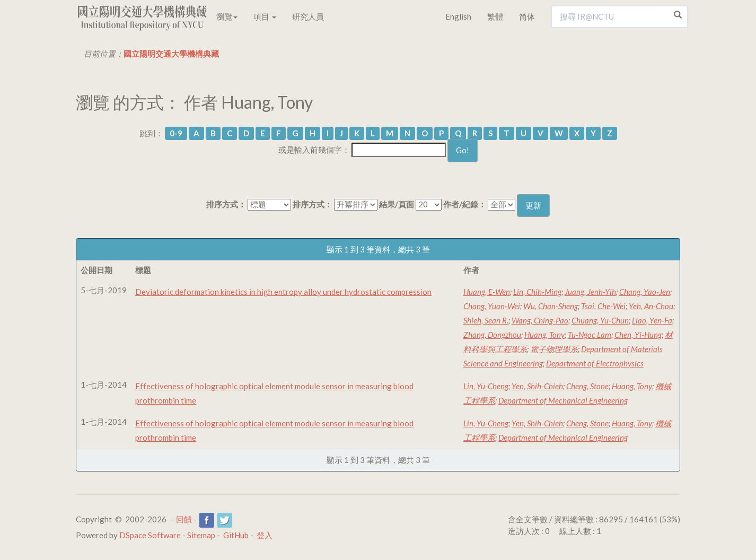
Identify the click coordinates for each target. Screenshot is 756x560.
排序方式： (226, 204)
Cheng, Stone (587, 386)
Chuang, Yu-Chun (600, 320)
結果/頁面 (397, 204)
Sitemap (201, 535)
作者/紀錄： (465, 204)
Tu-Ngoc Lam (590, 335)
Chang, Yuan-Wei (492, 306)
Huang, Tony (544, 335)
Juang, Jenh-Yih (590, 292)
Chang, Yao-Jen (645, 292)
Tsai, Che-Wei (603, 306)
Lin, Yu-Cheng (486, 386)
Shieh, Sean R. (486, 320)
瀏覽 (227, 16)
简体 (527, 16)
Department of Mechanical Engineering (563, 400)
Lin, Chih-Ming (537, 292)
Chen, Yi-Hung (638, 335)
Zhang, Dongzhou (492, 335)
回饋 (184, 519)
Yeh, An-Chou (651, 306)
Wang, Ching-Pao (540, 320)
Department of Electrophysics (595, 363)
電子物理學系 (554, 349)
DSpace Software (150, 535)
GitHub (236, 535)
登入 (265, 535)
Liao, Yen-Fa (652, 320)
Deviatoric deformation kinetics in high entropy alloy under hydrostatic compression (283, 292)
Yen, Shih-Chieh (537, 386)
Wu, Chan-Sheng (551, 306)
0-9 (176, 133)
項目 (265, 16)
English (458, 16)
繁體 (495, 16)
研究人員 (308, 16)
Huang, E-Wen (487, 292)
